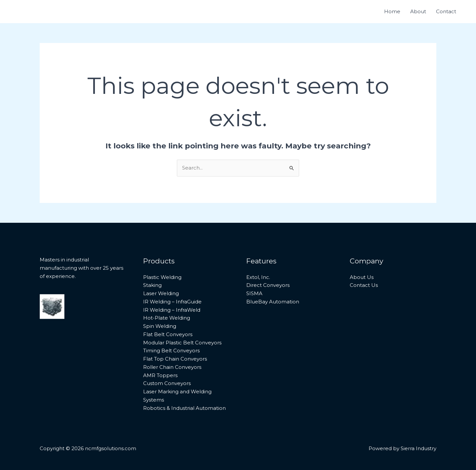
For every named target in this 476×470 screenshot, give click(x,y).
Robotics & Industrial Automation (184, 408)
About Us (362, 277)
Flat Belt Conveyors (168, 334)
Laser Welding (161, 293)
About (418, 11)
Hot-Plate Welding (167, 318)
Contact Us (364, 285)
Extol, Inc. (258, 277)
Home (392, 11)
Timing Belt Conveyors (171, 351)
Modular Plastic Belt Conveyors (182, 343)
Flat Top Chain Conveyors (175, 359)
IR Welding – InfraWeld (172, 310)
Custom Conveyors (167, 383)
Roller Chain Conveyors (172, 367)
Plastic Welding (162, 277)
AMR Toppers (160, 375)
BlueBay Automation (273, 302)
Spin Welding (160, 326)
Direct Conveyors (268, 285)
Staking (152, 285)
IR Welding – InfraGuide (172, 302)
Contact (446, 11)
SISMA (254, 293)
